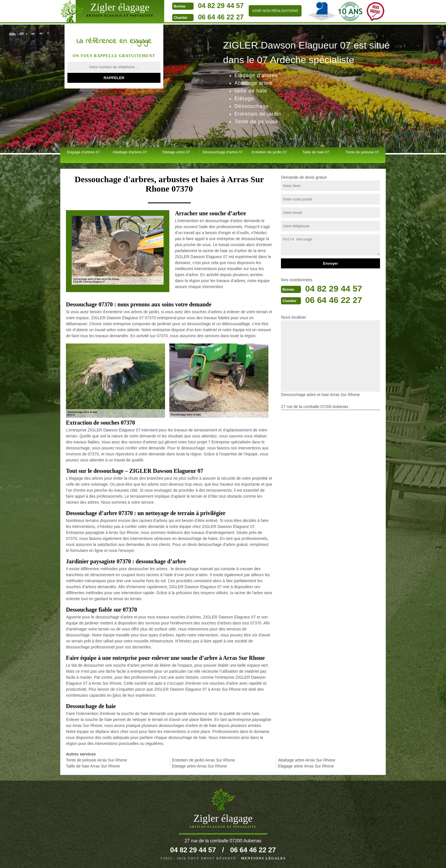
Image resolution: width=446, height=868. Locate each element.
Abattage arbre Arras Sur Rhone (307, 760)
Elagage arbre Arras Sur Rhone (306, 766)
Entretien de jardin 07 (269, 152)
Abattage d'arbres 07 (130, 152)
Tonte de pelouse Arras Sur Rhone (97, 760)
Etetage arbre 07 (176, 152)
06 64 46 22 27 (220, 17)
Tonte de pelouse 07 (362, 152)
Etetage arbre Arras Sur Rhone (199, 766)
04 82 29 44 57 (220, 6)
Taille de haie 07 (316, 152)
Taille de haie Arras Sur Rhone (93, 766)
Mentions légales (263, 858)
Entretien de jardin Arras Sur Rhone (203, 760)
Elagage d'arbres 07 (83, 152)
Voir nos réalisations (274, 11)
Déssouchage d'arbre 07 (223, 152)
